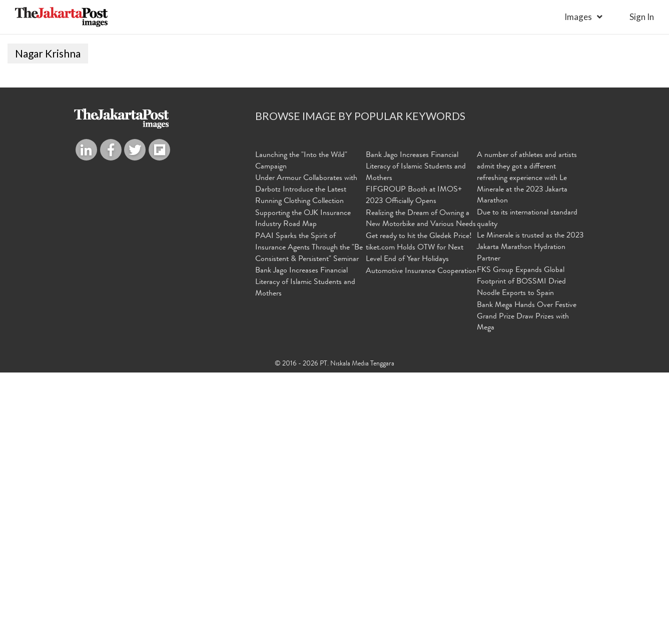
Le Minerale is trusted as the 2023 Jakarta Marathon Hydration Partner (530, 520)
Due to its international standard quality (527, 492)
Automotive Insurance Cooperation (421, 544)
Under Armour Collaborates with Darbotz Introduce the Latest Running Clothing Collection (306, 463)
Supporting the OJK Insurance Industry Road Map (303, 492)
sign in (642, 17)
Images (578, 17)
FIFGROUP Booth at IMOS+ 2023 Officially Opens (414, 469)
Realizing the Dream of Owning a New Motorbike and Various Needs (421, 492)
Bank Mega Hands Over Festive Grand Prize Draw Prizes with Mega (527, 589)
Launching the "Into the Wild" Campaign (301, 435)
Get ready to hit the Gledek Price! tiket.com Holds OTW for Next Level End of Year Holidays (419, 520)
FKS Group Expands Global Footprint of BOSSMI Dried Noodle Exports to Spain (521, 555)
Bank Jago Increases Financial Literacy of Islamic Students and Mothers (305, 555)
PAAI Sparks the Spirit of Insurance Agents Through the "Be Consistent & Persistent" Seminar (309, 520)
